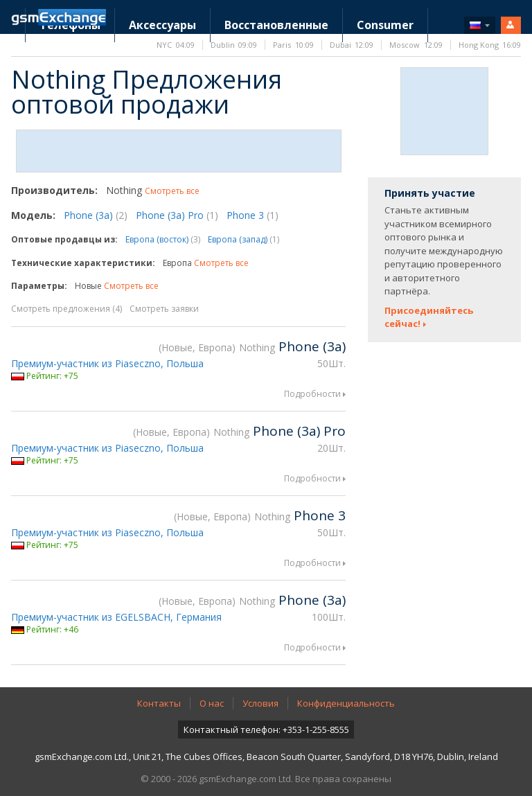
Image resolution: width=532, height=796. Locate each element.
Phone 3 (252, 215)
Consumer (385, 25)
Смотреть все (172, 191)
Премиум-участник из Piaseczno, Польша (107, 363)
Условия (260, 703)
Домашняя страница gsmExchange (59, 17)
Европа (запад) (243, 239)
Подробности (312, 394)
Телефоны (70, 25)
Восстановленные (276, 25)
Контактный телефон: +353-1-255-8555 (266, 729)
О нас (212, 703)
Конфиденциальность (346, 703)
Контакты (159, 703)
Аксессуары (162, 25)
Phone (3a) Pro (177, 215)
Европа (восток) (163, 239)
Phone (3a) (96, 215)
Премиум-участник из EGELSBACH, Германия (116, 617)
